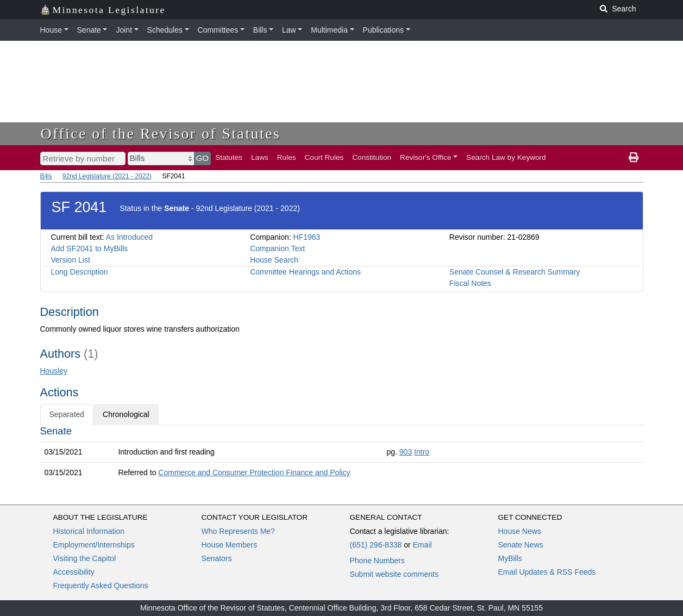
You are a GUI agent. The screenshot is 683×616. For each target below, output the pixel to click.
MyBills (510, 558)
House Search (274, 260)
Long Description (80, 272)
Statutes (229, 157)
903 (406, 452)
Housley (54, 371)
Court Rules (324, 157)
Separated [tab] (67, 414)
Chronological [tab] (126, 414)
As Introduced (129, 237)
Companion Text (277, 248)
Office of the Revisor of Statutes (161, 133)
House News (520, 531)
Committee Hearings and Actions (305, 272)
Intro (422, 452)
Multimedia (329, 30)
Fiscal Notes (470, 283)
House (51, 30)
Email (422, 545)
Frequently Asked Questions (101, 586)
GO (203, 158)
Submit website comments (394, 574)
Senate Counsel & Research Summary (515, 272)
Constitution (372, 157)
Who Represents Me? (238, 531)
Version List (71, 260)
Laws (260, 157)
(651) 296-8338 (376, 545)
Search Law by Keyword (506, 157)
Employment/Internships (94, 545)
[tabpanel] (342, 454)
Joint (124, 30)
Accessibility (74, 572)
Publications (384, 30)
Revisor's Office (426, 157)
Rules (287, 157)
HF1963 (307, 237)
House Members (230, 545)
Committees (218, 30)
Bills (260, 30)
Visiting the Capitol (85, 558)
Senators (217, 558)
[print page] (634, 158)
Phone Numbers (377, 561)
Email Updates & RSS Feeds (547, 572)
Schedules (165, 30)
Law (289, 30)
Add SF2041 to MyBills (90, 248)
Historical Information (89, 531)
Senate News (521, 545)
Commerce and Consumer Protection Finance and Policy (254, 472)
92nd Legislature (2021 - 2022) (107, 176)
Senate (89, 30)
